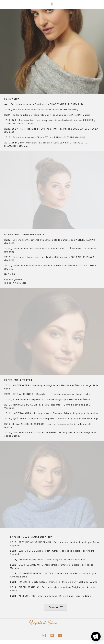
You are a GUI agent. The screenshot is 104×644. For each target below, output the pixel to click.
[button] (52, 4)
